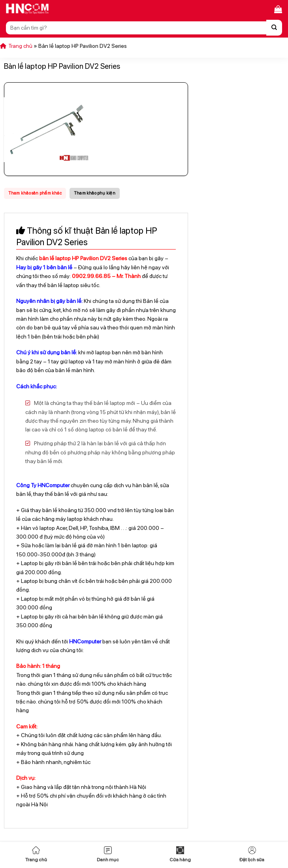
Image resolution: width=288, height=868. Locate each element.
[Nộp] (274, 28)
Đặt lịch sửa (252, 854)
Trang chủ (36, 854)
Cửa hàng (180, 854)
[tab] (35, 193)
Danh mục (108, 854)
